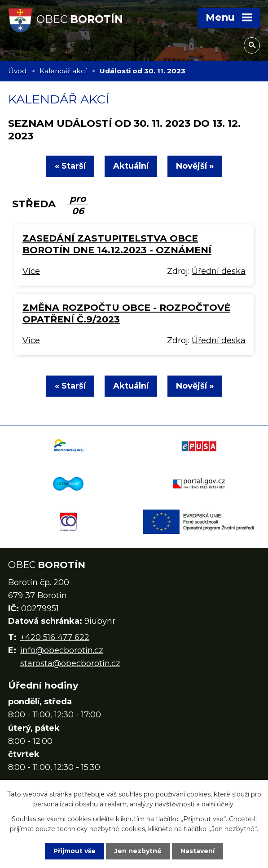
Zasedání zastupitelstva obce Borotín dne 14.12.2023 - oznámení (117, 244)
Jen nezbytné (138, 851)
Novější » (195, 166)
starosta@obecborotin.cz (70, 663)
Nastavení (198, 851)
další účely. (218, 804)
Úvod (17, 71)
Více (31, 271)
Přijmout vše (75, 851)
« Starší (70, 166)
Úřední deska (219, 271)
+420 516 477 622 (55, 637)
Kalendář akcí (63, 71)
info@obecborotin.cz (62, 650)
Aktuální (131, 166)
